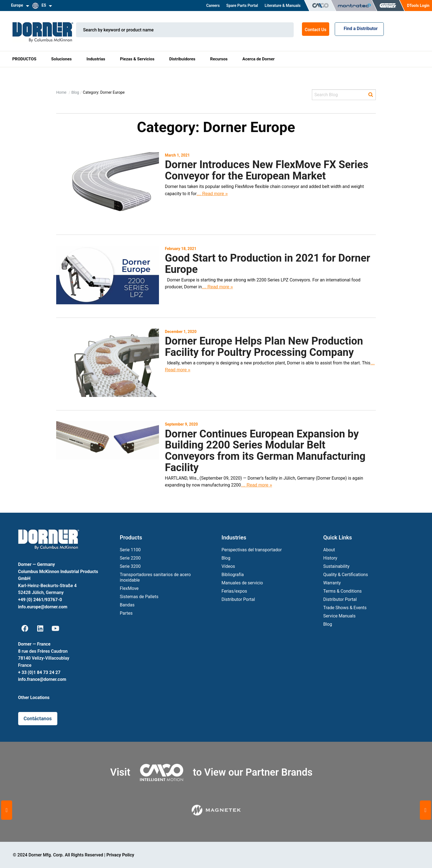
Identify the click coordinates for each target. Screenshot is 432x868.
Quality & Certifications (345, 575)
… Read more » (212, 194)
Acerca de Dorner (259, 59)
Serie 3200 (130, 566)
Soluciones (62, 59)
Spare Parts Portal (242, 6)
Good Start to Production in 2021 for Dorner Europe (267, 264)
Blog (75, 92)
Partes (126, 613)
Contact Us (316, 30)
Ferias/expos (234, 591)
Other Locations (34, 698)
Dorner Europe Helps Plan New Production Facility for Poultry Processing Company (264, 347)
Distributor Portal (238, 599)
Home (62, 92)
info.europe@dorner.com (43, 607)
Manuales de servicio (242, 583)
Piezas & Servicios (137, 59)
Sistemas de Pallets (139, 597)
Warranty (332, 583)
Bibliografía (233, 575)
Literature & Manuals (283, 6)
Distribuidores (182, 59)
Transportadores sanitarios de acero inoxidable (155, 577)
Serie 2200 (130, 558)
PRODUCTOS (24, 59)
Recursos (219, 59)
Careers (213, 6)
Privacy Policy (120, 855)
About (329, 550)
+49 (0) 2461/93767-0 (40, 600)
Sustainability (336, 566)
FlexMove (129, 588)
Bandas (127, 605)
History (330, 558)
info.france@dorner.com (42, 679)
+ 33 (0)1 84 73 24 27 (39, 672)
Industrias (96, 59)
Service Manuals (339, 616)
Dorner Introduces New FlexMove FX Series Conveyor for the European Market (266, 170)
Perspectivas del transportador (252, 550)
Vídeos (228, 566)
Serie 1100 (130, 550)
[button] (7, 810)
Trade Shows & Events (345, 608)
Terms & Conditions (342, 591)
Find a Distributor (359, 29)
